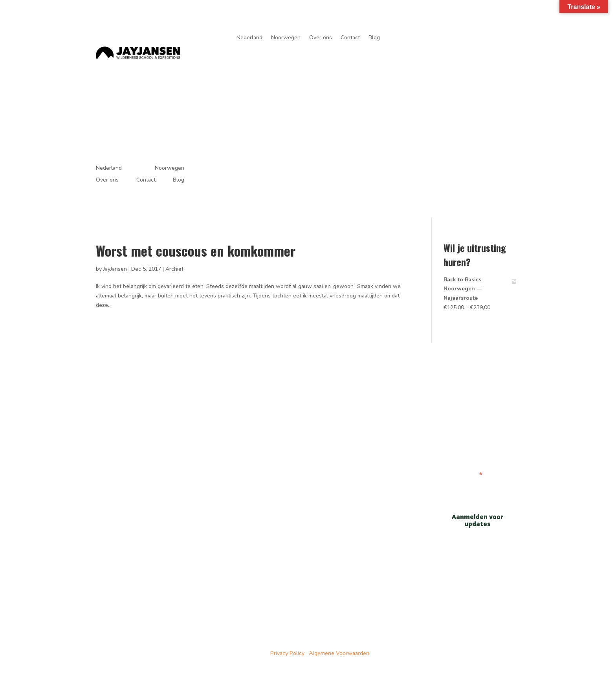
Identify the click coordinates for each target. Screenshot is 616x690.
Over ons (321, 38)
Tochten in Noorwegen (228, 437)
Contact (350, 38)
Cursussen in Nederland (229, 417)
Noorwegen (286, 38)
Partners (223, 462)
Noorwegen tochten (358, 421)
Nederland (249, 38)
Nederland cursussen (360, 411)
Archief (174, 269)
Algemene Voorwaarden (339, 653)
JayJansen (115, 269)
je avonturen (490, 41)
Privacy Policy (287, 653)
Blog (374, 38)
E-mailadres (463, 475)
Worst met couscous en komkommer (196, 250)
